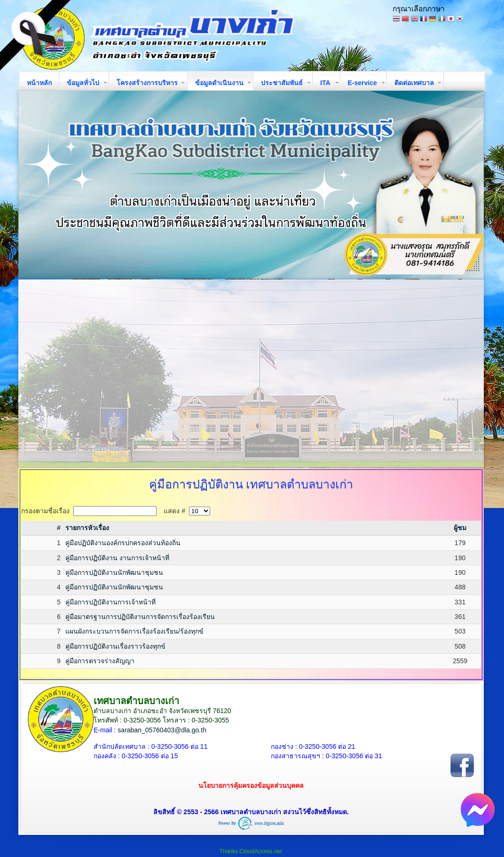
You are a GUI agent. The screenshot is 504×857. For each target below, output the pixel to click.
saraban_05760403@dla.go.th (162, 730)
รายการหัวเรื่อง (87, 528)
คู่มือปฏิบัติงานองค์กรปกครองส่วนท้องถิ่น (123, 543)
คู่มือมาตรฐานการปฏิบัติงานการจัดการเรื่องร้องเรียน (140, 617)
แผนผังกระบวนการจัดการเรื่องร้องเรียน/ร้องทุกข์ (134, 631)
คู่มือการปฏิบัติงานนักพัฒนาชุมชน (114, 572)
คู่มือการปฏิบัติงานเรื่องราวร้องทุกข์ (115, 646)
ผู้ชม (460, 528)
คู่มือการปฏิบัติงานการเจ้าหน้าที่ (110, 602)
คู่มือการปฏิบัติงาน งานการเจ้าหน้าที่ (117, 558)
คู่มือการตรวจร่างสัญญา (100, 661)
